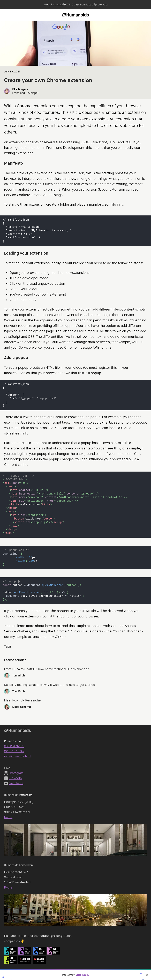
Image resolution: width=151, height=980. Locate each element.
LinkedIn (13, 778)
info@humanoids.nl (18, 756)
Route (8, 817)
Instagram (14, 773)
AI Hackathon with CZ (56, 5)
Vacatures (14, 783)
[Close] (147, 975)
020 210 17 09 (14, 751)
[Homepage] (75, 15)
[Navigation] (6, 15)
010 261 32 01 (14, 746)
